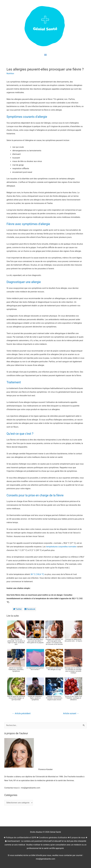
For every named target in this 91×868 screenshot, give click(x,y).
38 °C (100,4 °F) (37, 574)
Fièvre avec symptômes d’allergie (28, 224)
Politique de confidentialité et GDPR (21, 838)
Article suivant (71, 713)
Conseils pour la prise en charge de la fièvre (35, 495)
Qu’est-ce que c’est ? (20, 434)
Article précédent (21, 713)
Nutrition (10, 73)
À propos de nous (78, 838)
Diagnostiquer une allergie (24, 282)
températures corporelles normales (61, 547)
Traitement (14, 382)
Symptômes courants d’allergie (27, 117)
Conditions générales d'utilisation (53, 838)
